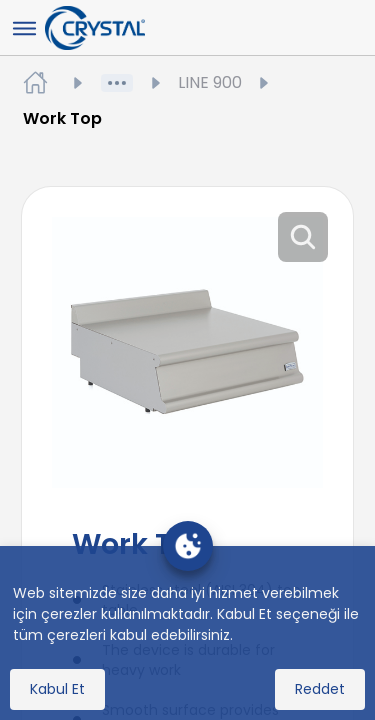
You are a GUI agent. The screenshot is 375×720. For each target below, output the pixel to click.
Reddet (320, 689)
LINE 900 (225, 82)
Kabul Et (57, 689)
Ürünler (156, 83)
